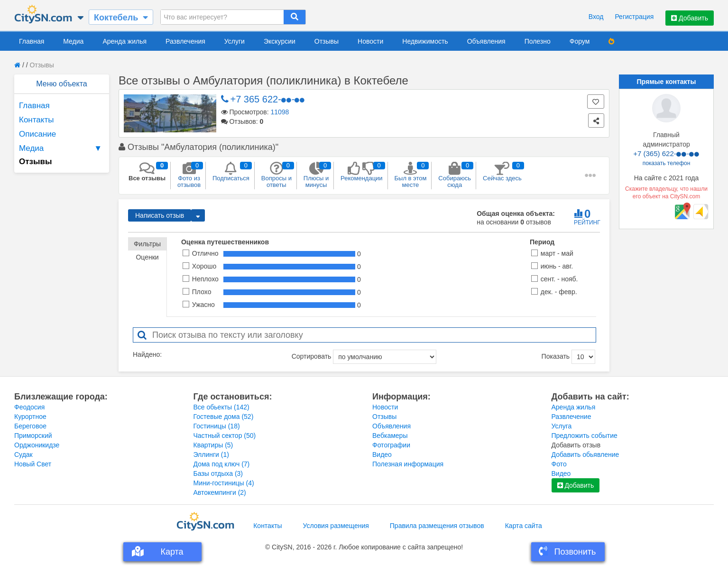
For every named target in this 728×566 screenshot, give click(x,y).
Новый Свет (33, 464)
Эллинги (211, 455)
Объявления (486, 41)
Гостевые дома (224, 417)
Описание (37, 134)
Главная (32, 41)
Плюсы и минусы (316, 175)
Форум (580, 41)
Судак (23, 455)
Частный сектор (225, 436)
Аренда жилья (124, 41)
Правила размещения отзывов (437, 526)
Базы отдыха (218, 473)
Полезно (538, 41)
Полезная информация (408, 464)
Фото (559, 464)
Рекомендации (362, 172)
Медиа (73, 41)
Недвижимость (425, 41)
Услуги (235, 41)
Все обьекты (221, 407)
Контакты (36, 120)
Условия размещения (336, 526)
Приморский (33, 436)
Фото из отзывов (189, 175)
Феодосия (29, 407)
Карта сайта (524, 526)
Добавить (690, 18)
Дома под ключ (222, 464)
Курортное (30, 417)
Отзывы (327, 41)
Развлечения (185, 41)
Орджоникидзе (37, 445)
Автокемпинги (220, 492)
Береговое (30, 426)
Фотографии (391, 445)
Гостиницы (217, 426)
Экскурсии (280, 41)
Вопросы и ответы (276, 175)
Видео (382, 455)
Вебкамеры (390, 436)
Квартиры (213, 445)
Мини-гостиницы (224, 483)
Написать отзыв (160, 215)
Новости (370, 41)
